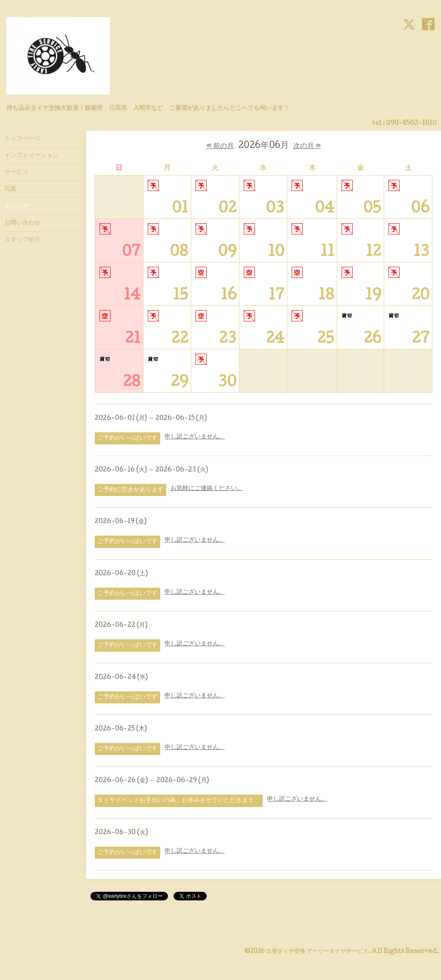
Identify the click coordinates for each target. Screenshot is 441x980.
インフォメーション (31, 156)
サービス (16, 173)
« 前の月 (220, 146)
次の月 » (307, 146)
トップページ (22, 139)
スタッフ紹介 (22, 240)
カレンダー (19, 206)
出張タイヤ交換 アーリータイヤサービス (317, 952)
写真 (10, 189)
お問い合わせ (22, 223)
